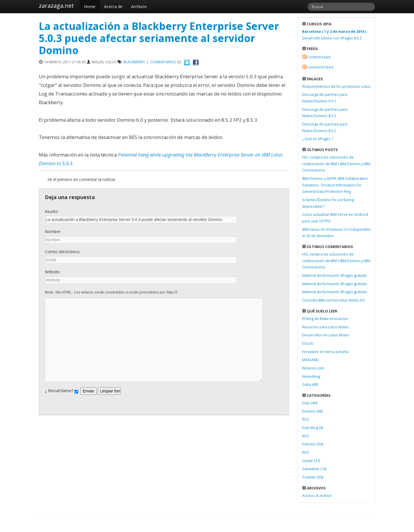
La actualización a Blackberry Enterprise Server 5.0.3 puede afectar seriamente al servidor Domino (159, 38)
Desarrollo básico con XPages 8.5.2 (334, 35)
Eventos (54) (313, 444)
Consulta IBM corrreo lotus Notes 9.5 (333, 300)
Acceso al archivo (317, 496)
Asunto (51, 211)
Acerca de (113, 6)
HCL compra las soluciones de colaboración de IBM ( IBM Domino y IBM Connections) (336, 164)
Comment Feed (320, 67)
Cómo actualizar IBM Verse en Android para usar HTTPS (335, 218)
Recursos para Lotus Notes (325, 327)
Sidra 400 (310, 385)
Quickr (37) (311, 461)
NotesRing (311, 376)
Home (90, 6)
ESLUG (308, 343)
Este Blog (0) (313, 428)
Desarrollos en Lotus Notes (326, 335)
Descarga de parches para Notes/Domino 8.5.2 (325, 127)
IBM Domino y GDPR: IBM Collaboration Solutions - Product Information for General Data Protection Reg (335, 185)
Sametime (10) (314, 469)
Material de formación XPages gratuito (335, 275)
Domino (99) (312, 411)
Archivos (139, 6)
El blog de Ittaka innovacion (325, 319)
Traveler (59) (313, 477)
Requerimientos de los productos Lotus (336, 86)
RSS (306, 419)
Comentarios (163, 62)
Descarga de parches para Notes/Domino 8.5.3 (325, 113)
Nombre (53, 231)
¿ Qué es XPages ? (318, 139)
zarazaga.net (56, 6)
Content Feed (319, 57)
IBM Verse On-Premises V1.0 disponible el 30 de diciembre (336, 233)
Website (52, 272)
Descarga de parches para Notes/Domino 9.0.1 (325, 98)
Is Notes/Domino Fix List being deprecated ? (328, 203)
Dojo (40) (310, 403)
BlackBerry (134, 62)
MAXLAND (310, 360)
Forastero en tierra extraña (325, 352)
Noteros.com (313, 368)
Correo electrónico (62, 252)
